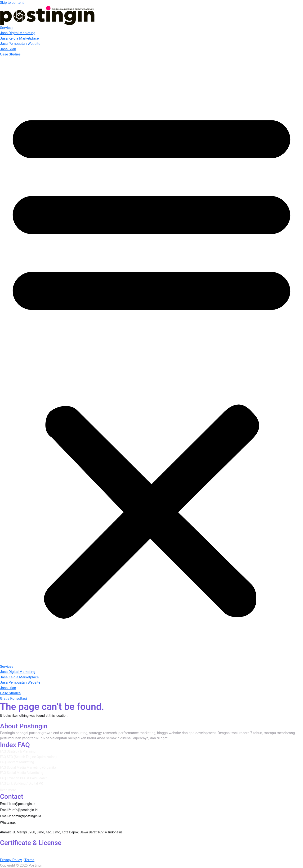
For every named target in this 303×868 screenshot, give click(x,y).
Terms (29, 860)
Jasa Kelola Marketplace (19, 38)
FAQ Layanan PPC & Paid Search (24, 778)
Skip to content (12, 3)
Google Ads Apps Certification (219, 849)
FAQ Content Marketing (17, 762)
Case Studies (10, 54)
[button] (151, 361)
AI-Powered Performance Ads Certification (33, 849)
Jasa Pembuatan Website (20, 44)
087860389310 (31, 822)
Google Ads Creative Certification (175, 855)
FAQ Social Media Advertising (22, 773)
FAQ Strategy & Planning (18, 751)
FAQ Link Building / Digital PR (21, 783)
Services (7, 28)
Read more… (9, 790)
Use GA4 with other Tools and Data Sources (115, 855)
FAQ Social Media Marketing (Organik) (28, 767)
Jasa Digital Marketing (18, 33)
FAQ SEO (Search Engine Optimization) (28, 757)
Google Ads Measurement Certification (50, 855)
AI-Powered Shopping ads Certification (165, 849)
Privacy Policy (11, 860)
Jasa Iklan (8, 49)
